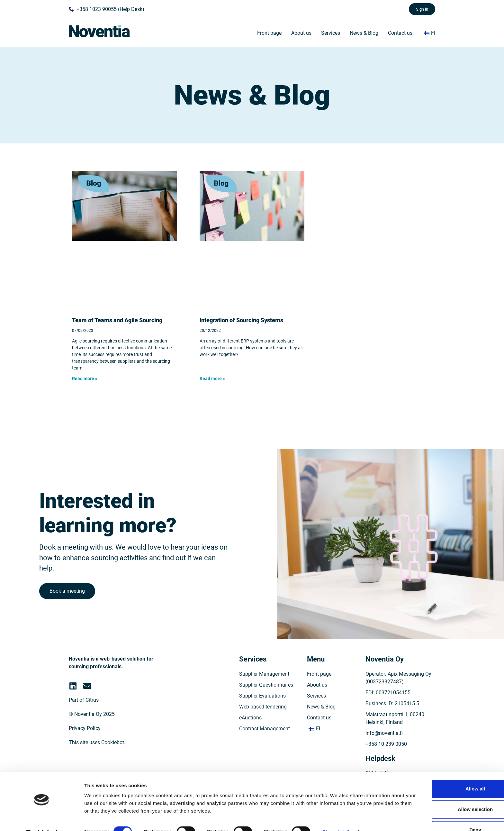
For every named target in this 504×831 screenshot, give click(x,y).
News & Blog (364, 33)
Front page (269, 33)
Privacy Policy (85, 737)
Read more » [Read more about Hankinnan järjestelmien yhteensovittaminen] (212, 379)
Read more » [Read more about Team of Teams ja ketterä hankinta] (85, 379)
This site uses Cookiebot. (97, 751)
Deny (434, 814)
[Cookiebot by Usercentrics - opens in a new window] (42, 818)
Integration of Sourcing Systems (241, 320)
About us (301, 33)
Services (331, 33)
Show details (337, 816)
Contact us (400, 33)
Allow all (434, 773)
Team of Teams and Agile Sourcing (117, 320)
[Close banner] (494, 766)
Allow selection (434, 794)
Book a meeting (68, 597)
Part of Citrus (84, 709)
